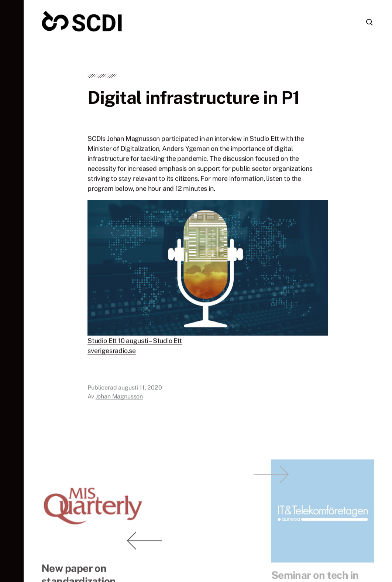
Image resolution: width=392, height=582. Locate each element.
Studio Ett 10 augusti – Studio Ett (135, 342)
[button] (12, 291)
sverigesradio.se (112, 352)
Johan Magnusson (119, 398)
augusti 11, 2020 (140, 389)
